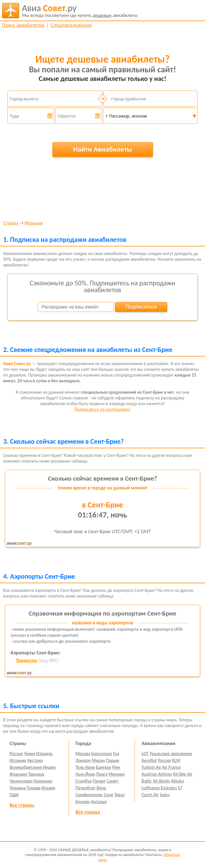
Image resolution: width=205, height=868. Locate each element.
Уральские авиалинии (171, 753)
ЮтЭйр (180, 774)
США (14, 795)
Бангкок (104, 767)
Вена (101, 788)
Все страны (22, 805)
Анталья (99, 802)
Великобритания (26, 767)
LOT (145, 753)
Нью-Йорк (85, 774)
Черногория (21, 781)
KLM (176, 760)
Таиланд (36, 774)
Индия (49, 767)
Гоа (116, 753)
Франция (34, 223)
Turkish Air (151, 767)
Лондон (83, 760)
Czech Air (150, 795)
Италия (48, 788)
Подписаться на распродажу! (103, 409)
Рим (116, 767)
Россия (16, 753)
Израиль (44, 753)
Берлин (83, 802)
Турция (33, 788)
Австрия (35, 760)
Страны (11, 223)
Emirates (169, 788)
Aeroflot (149, 760)
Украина (18, 788)
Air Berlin (161, 781)
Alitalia (177, 781)
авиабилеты (80, 11)
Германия (43, 781)
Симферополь (89, 795)
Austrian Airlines (157, 774)
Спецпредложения (71, 25)
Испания (18, 760)
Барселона (102, 753)
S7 (180, 788)
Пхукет (99, 781)
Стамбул (84, 781)
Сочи (109, 795)
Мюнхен (117, 774)
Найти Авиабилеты (103, 149)
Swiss (165, 795)
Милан (98, 760)
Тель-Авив (85, 767)
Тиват (120, 795)
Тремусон (26, 660)
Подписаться (141, 306)
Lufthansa (151, 788)
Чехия (29, 753)
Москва (83, 753)
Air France (172, 767)
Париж (113, 760)
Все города (88, 812)
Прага (102, 774)
